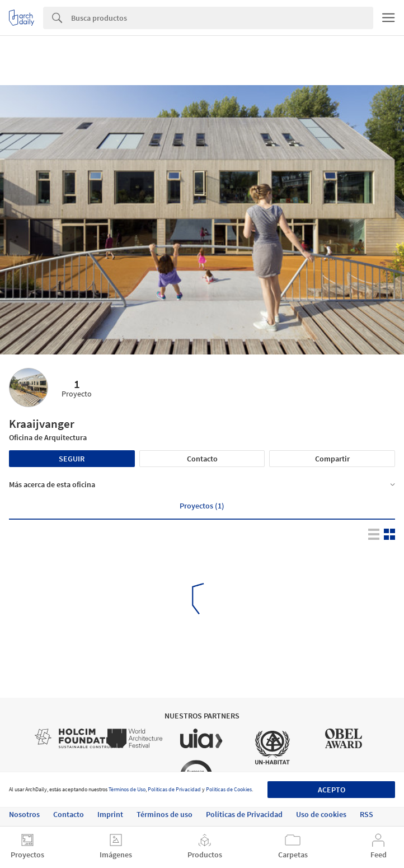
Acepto (332, 790)
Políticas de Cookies (229, 789)
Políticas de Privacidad (174, 789)
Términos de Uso (127, 789)
